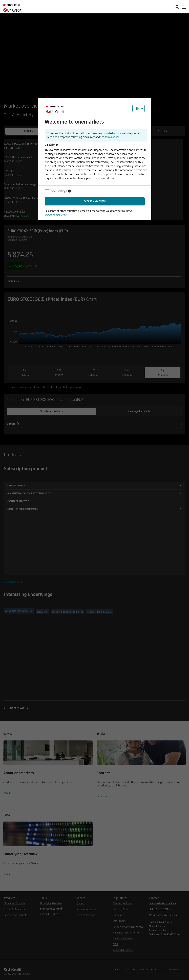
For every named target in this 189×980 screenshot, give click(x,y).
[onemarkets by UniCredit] (13, 7)
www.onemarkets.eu (56, 215)
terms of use (112, 137)
